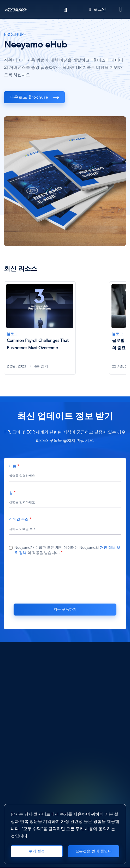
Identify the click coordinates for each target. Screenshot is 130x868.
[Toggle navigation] (121, 9)
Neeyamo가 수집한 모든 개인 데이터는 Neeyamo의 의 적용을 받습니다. (67, 550)
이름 (13, 466)
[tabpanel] (57, 331)
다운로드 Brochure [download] (30, 98)
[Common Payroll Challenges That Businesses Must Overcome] (40, 328)
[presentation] (65, 579)
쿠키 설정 (37, 851)
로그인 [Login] (98, 10)
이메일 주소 (19, 520)
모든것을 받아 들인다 (94, 851)
